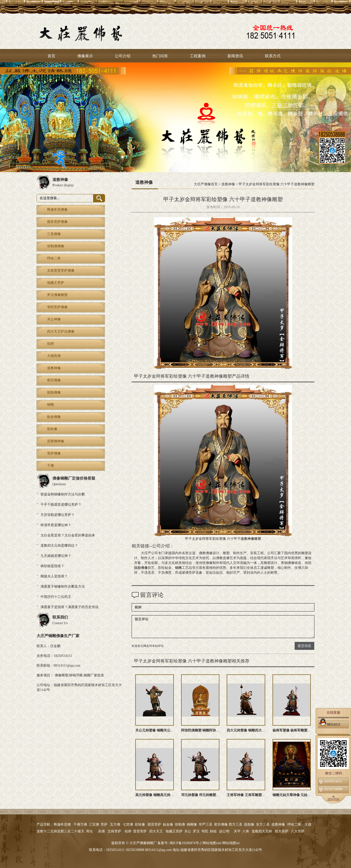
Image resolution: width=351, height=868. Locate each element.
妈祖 (213, 831)
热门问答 (160, 56)
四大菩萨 (282, 831)
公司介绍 (123, 56)
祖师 (128, 831)
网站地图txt (231, 843)
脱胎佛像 (141, 568)
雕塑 (258, 539)
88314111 (330, 724)
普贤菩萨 (140, 831)
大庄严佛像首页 (206, 184)
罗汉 (196, 831)
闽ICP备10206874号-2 (185, 843)
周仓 (89, 831)
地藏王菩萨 (174, 831)
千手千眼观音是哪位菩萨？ (61, 505)
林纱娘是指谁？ (52, 566)
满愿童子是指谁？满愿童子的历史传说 (69, 607)
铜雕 (178, 568)
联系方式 (273, 56)
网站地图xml (212, 843)
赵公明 (224, 831)
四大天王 (156, 831)
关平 (237, 831)
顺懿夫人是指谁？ (54, 576)
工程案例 (198, 56)
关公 (188, 831)
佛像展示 (85, 56)
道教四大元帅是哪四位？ (59, 546)
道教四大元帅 (262, 831)
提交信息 (304, 646)
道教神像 (228, 184)
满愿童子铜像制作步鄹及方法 (63, 587)
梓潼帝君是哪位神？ (56, 525)
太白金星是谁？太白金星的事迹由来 (68, 535)
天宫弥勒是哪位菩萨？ (58, 515)
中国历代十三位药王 (56, 597)
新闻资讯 (235, 56)
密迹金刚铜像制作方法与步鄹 (63, 494)
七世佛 (128, 824)
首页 (51, 56)
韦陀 (205, 831)
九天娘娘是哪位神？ (56, 556)
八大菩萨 (298, 831)
